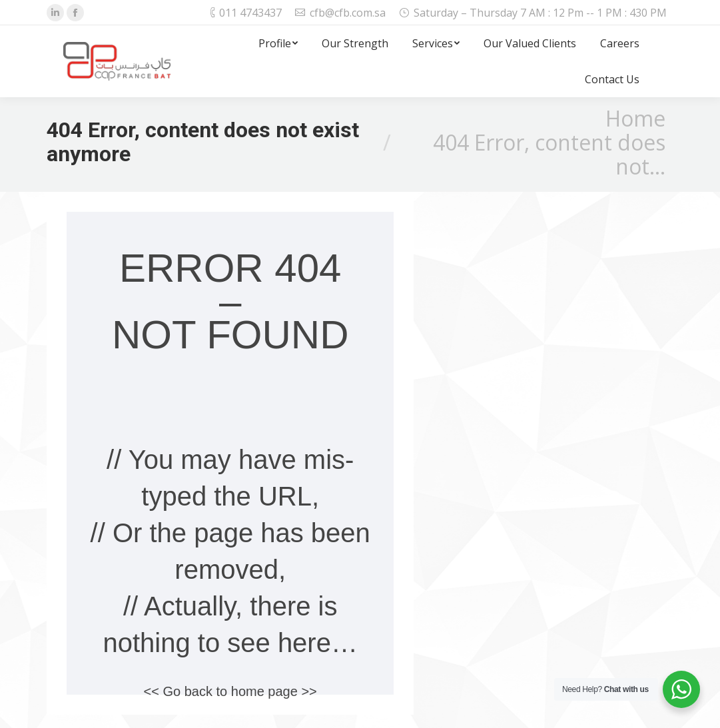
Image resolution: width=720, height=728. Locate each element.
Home (635, 118)
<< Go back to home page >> (230, 691)
